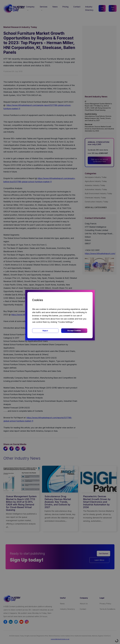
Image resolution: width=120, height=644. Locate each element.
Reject (45, 331)
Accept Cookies (74, 331)
